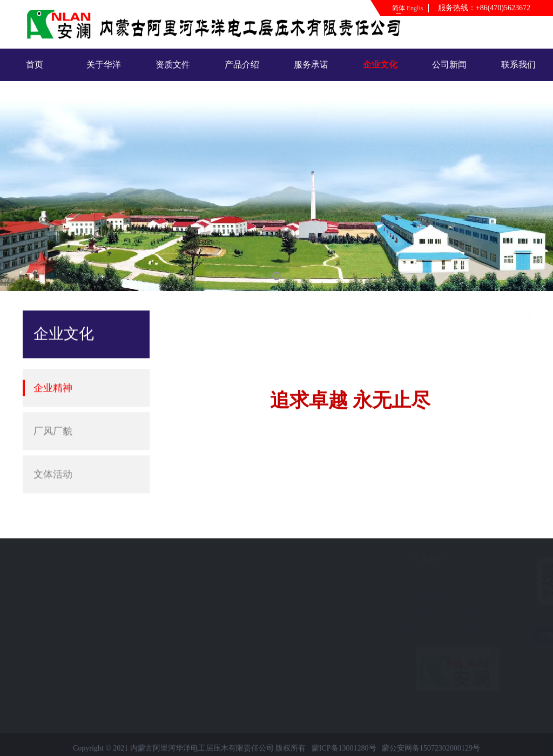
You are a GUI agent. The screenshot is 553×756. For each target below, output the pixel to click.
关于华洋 (104, 65)
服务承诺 (311, 65)
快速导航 (46, 559)
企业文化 (380, 65)
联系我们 (518, 65)
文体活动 (53, 462)
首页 (35, 65)
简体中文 (399, 10)
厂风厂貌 (53, 419)
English (415, 8)
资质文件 (173, 65)
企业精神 (53, 376)
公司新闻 (449, 65)
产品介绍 (242, 65)
